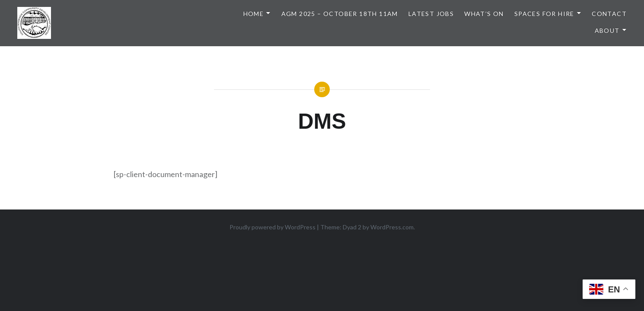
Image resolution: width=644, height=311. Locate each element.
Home (254, 14)
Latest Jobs (431, 14)
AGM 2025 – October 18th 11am (340, 14)
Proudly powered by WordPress (273, 227)
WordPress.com (392, 227)
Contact (609, 14)
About (607, 30)
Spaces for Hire (544, 14)
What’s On (484, 14)
